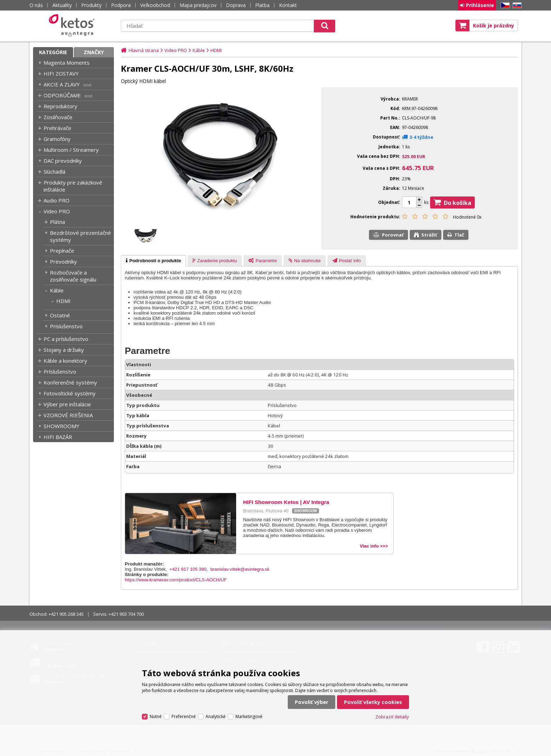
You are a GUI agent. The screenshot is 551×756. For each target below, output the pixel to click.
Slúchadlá (54, 172)
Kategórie (53, 52)
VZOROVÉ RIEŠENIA (68, 415)
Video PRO (57, 211)
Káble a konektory (65, 361)
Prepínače (62, 251)
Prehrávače (57, 128)
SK (516, 5)
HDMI (63, 301)
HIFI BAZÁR (58, 437)
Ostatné (60, 315)
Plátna (57, 222)
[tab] (153, 261)
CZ (504, 5)
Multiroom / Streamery (71, 150)
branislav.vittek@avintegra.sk (240, 569)
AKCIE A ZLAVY (62, 84)
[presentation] (153, 261)
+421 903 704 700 (126, 614)
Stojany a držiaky (64, 350)
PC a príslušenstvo (66, 339)
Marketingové (249, 716)
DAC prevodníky (63, 161)
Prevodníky (63, 261)
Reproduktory (60, 106)
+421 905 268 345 (66, 614)
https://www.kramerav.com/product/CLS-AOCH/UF (176, 580)
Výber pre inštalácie (67, 404)
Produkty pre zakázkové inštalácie (73, 186)
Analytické (216, 716)
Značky (94, 52)
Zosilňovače (58, 117)
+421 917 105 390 (188, 569)
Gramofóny (57, 139)
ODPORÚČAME (62, 95)
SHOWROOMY (61, 426)
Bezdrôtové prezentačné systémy (80, 236)
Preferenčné (184, 716)
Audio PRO (57, 200)
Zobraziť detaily (392, 717)
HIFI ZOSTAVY (61, 73)
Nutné (156, 716)
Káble (57, 290)
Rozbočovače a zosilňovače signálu (73, 276)
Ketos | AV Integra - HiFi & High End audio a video (73, 25)
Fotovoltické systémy (70, 393)
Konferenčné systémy (70, 382)
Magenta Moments (67, 63)
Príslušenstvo (66, 326)
